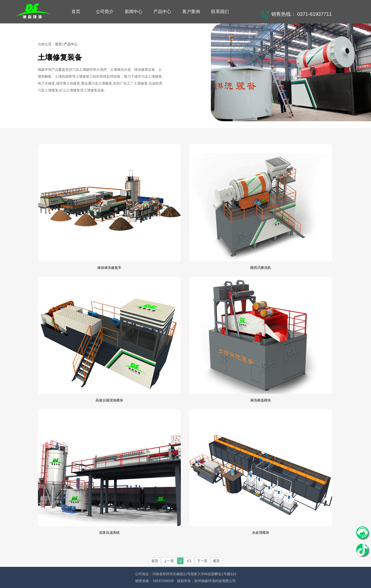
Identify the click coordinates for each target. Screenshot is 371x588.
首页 (76, 12)
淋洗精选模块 (261, 400)
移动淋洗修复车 (109, 268)
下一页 (202, 561)
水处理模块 (261, 533)
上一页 (169, 561)
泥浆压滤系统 (109, 533)
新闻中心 (134, 12)
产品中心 (162, 12)
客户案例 (191, 12)
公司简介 (105, 12)
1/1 (189, 561)
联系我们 (220, 12)
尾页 (216, 561)
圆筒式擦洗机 (261, 268)
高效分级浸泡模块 (109, 400)
